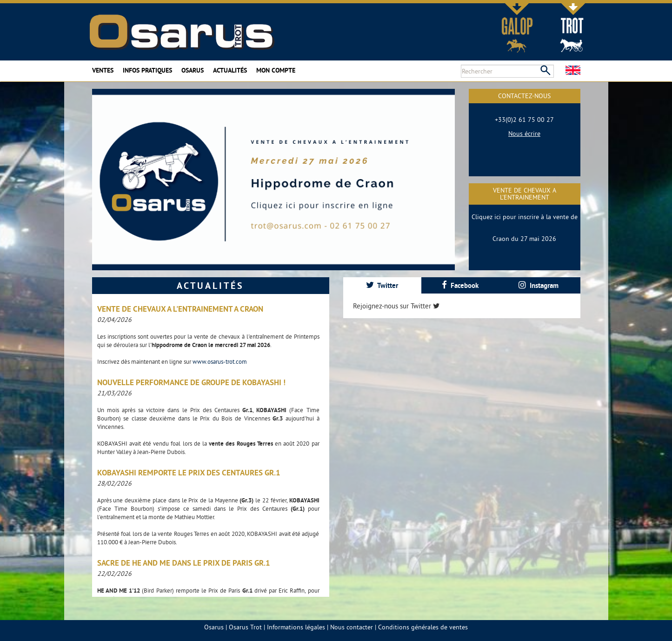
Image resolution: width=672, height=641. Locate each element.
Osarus (193, 70)
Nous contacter (352, 627)
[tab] (382, 285)
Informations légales (296, 627)
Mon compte (276, 70)
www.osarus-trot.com (220, 361)
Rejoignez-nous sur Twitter (396, 306)
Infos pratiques (147, 70)
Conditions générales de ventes (423, 627)
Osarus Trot (245, 627)
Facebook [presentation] (460, 285)
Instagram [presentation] (539, 285)
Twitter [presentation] (382, 285)
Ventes (103, 70)
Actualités (230, 70)
